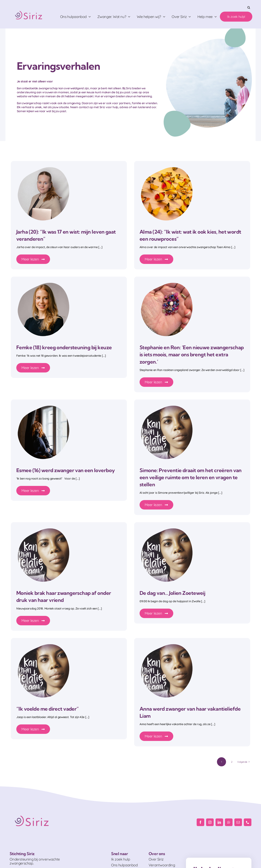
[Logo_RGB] (29, 9)
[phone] (248, 822)
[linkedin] (219, 822)
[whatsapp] (229, 822)
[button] (249, 7)
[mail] (238, 822)
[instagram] (210, 822)
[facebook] (200, 822)
